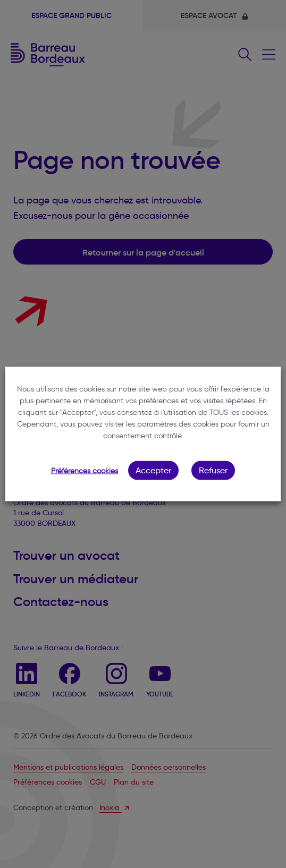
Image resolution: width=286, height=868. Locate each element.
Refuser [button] (213, 470)
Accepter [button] (153, 470)
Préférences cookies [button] (85, 471)
